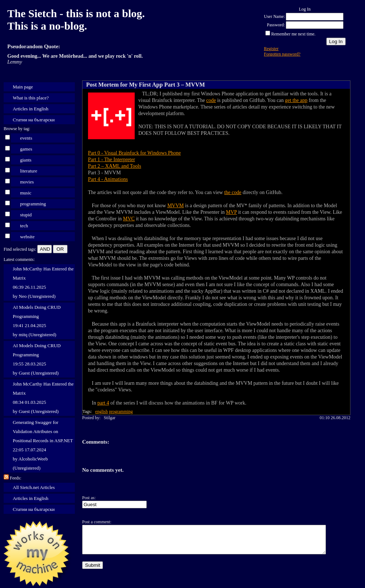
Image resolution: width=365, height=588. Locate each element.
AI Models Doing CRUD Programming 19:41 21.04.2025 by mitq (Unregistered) (37, 321)
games (26, 149)
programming (33, 204)
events (26, 138)
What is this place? (31, 98)
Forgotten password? (282, 54)
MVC (129, 219)
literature (29, 171)
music (26, 193)
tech (24, 226)
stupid (26, 215)
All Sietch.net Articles (34, 487)
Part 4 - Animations (108, 179)
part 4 (103, 403)
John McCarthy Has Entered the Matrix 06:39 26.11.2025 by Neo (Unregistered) (43, 282)
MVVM (175, 206)
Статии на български (34, 120)
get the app (296, 100)
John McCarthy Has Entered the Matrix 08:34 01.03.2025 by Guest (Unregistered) (43, 398)
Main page (23, 87)
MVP (231, 212)
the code (233, 192)
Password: (276, 25)
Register (271, 49)
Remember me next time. (293, 34)
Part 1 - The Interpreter (112, 160)
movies (27, 182)
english (102, 411)
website (27, 237)
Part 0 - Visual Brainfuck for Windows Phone (134, 153)
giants (26, 160)
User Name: (274, 16)
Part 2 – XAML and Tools (115, 166)
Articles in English (31, 109)
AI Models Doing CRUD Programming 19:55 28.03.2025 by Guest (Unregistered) (37, 359)
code (211, 100)
